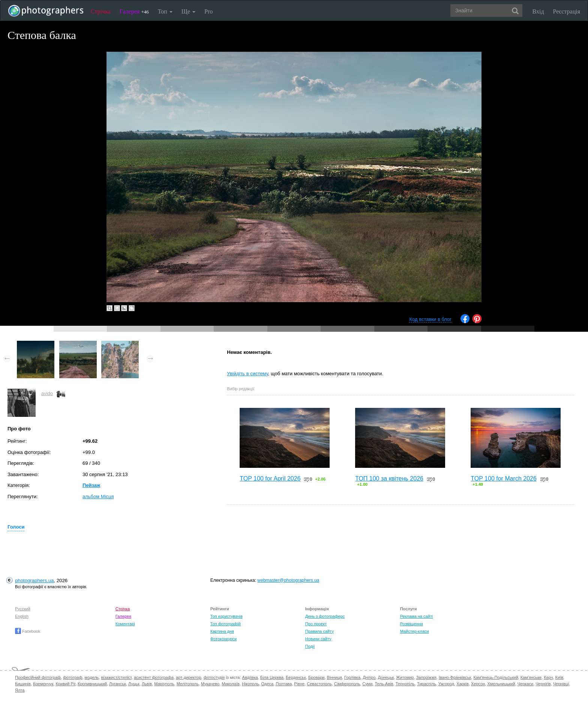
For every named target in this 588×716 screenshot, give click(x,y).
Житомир (405, 677)
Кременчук (43, 684)
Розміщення (412, 624)
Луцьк (134, 684)
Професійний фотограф (38, 677)
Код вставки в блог (430, 319)
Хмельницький (501, 684)
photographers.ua (34, 580)
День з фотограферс (325, 616)
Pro (208, 11)
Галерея (134, 11)
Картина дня (222, 631)
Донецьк (386, 677)
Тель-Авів (384, 684)
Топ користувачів (226, 616)
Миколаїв (231, 684)
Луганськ (118, 684)
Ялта (20, 690)
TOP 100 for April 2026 (270, 479)
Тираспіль (427, 684)
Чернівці (561, 684)
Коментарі (125, 624)
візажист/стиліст (116, 677)
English (22, 616)
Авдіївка (250, 677)
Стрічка (101, 11)
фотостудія (214, 677)
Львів (147, 684)
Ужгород (446, 684)
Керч (548, 677)
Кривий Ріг (66, 684)
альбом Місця (98, 497)
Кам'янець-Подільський (496, 677)
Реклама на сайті (417, 616)
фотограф (73, 677)
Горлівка (352, 677)
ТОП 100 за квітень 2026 (389, 479)
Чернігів (543, 684)
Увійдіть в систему (247, 374)
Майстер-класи (415, 631)
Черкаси (525, 684)
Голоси (16, 527)
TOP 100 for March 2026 (504, 479)
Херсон (478, 684)
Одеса (267, 684)
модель (92, 677)
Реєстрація (567, 11)
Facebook (28, 631)
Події (310, 646)
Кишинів (23, 684)
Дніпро (369, 677)
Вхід (538, 11)
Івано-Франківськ (455, 677)
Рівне (299, 684)
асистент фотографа (154, 677)
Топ (165, 11)
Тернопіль (405, 684)
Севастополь (319, 684)
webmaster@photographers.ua (288, 580)
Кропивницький (92, 684)
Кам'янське (531, 677)
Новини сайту (318, 639)
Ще (188, 11)
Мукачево (210, 684)
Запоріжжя (426, 677)
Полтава (284, 684)
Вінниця (334, 677)
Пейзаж (91, 485)
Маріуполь (164, 684)
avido (47, 393)
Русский (23, 609)
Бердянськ (296, 677)
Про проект (316, 624)
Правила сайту (319, 631)
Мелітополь (188, 684)
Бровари (316, 677)
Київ (559, 677)
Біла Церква (272, 677)
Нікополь (250, 684)
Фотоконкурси (223, 639)
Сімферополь (347, 684)
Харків (463, 684)
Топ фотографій (226, 624)
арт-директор (189, 677)
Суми (367, 684)
